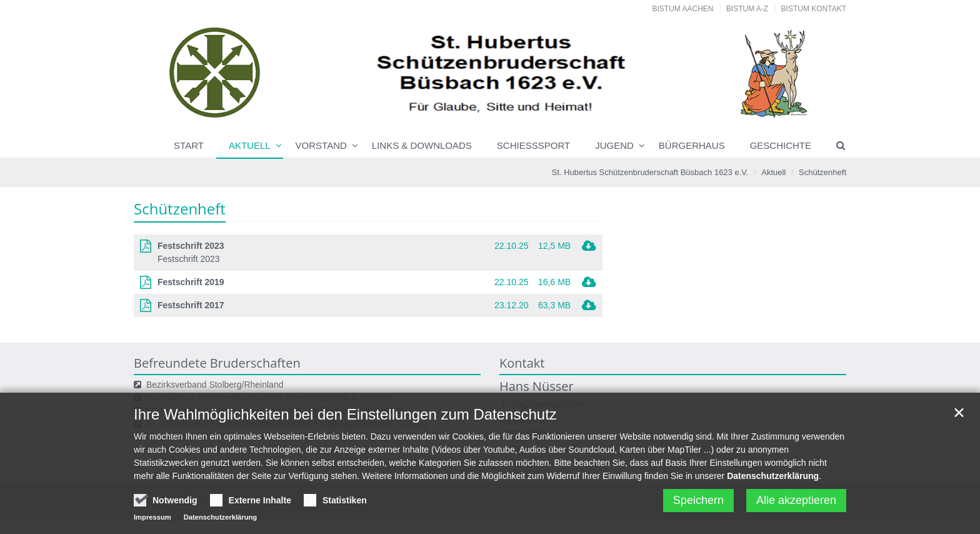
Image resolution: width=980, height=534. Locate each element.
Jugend (614, 145)
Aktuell (250, 145)
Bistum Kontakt (814, 9)
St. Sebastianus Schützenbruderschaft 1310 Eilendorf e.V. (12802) (275, 411)
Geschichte (781, 145)
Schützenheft (822, 172)
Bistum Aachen (683, 9)
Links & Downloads (422, 145)
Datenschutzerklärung (773, 508)
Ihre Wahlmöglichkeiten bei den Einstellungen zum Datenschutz (345, 446)
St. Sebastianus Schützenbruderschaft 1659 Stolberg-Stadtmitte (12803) (287, 424)
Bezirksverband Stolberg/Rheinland (215, 385)
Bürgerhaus (692, 145)
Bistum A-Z (747, 9)
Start (189, 145)
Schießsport (533, 145)
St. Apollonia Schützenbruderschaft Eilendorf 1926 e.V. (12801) (269, 398)
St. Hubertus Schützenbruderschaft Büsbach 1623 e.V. (650, 172)
